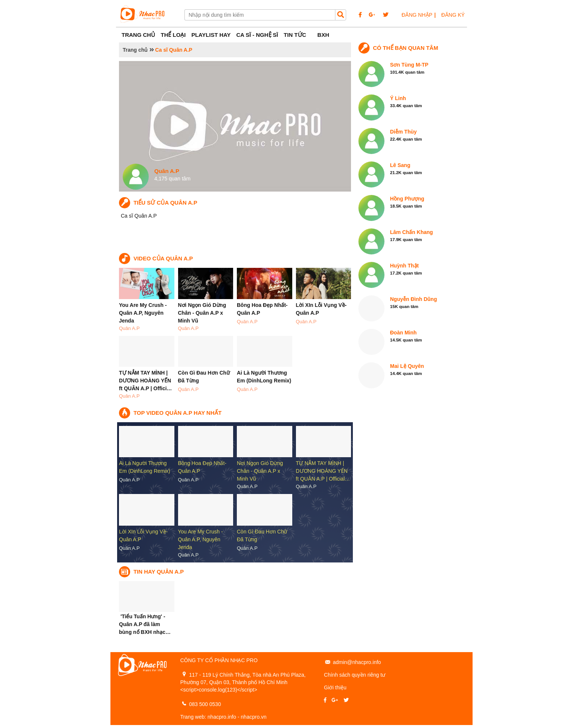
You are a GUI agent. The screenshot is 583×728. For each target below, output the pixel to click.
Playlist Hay (211, 35)
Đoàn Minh (403, 333)
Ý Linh (398, 98)
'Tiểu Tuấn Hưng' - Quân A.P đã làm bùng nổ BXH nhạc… (145, 624)
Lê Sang (400, 165)
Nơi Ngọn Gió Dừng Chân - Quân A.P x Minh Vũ (202, 313)
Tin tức (295, 35)
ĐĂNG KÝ (453, 15)
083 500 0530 (205, 704)
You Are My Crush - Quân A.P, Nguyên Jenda (143, 313)
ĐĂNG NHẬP (417, 15)
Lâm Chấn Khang (411, 232)
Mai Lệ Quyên (407, 366)
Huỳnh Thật (404, 266)
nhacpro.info (222, 717)
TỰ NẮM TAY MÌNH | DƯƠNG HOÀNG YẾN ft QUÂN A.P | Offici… (145, 381)
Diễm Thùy (403, 132)
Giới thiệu (335, 687)
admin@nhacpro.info (357, 662)
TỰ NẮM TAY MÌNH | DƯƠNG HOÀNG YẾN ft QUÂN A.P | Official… (323, 471)
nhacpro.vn (254, 717)
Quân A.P (129, 328)
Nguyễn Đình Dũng (413, 299)
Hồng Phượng (407, 199)
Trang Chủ (138, 35)
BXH (323, 35)
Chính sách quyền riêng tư (355, 675)
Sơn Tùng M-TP (409, 65)
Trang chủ (135, 50)
